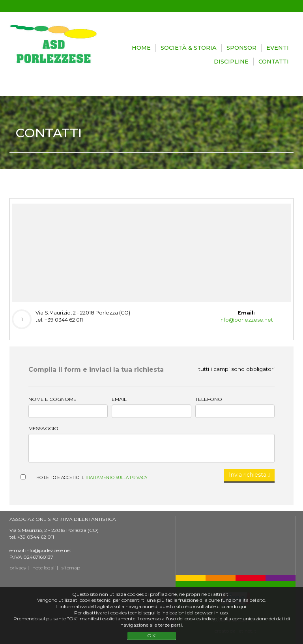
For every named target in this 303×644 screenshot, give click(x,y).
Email (119, 399)
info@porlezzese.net (246, 320)
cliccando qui (232, 606)
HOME (141, 48)
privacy (18, 568)
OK (152, 636)
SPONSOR (241, 48)
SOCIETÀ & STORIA (189, 48)
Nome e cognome (52, 399)
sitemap (71, 568)
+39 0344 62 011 (36, 537)
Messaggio (43, 428)
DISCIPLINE (231, 62)
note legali (44, 568)
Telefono (209, 399)
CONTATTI (274, 62)
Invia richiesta (249, 475)
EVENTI (278, 48)
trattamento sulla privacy (116, 478)
